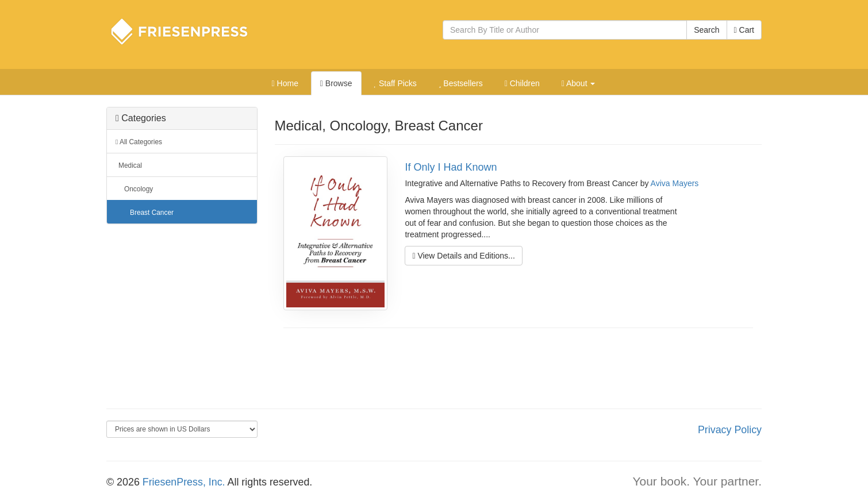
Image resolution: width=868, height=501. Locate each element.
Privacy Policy (730, 430)
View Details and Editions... (463, 256)
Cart (744, 30)
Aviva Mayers (675, 183)
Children (522, 83)
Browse (336, 83)
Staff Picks (395, 83)
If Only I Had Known (451, 167)
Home (285, 83)
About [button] (579, 83)
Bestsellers (461, 83)
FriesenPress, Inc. (184, 482)
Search (706, 30)
